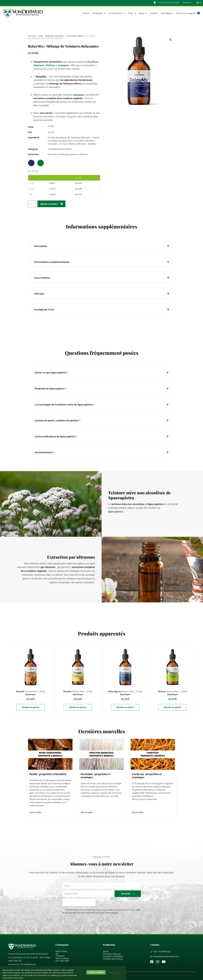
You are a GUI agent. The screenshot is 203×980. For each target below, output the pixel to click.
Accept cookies (96, 972)
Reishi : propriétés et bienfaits (48, 774)
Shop (132, 13)
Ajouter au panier (49, 204)
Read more (114, 972)
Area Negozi (167, 13)
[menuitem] (198, 3)
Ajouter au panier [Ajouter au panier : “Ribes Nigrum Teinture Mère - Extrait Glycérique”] (125, 707)
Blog (143, 13)
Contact (153, 13)
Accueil (32, 36)
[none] (198, 3)
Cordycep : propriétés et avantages (147, 776)
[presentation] (79, 902)
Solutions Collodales (113, 956)
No (57, 954)
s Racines (60, 956)
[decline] (119, 975)
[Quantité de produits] (32, 204)
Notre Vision (61, 951)
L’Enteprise (99, 13)
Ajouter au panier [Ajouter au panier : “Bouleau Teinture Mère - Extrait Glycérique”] (172, 707)
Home (86, 13)
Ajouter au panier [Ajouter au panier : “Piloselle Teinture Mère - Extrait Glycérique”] (78, 707)
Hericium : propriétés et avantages (95, 776)
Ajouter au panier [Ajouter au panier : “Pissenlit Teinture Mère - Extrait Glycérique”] (31, 707)
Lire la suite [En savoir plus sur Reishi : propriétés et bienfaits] (35, 812)
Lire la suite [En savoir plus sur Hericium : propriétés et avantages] (87, 812)
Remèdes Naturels (55, 36)
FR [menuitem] (198, 3)
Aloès (106, 951)
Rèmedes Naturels (112, 954)
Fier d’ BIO (62, 961)
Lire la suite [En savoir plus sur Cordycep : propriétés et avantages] (138, 812)
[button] (170, 40)
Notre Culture (62, 958)
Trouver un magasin (186, 13)
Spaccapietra (116, 512)
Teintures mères (75, 36)
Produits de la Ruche (113, 959)
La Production (117, 13)
